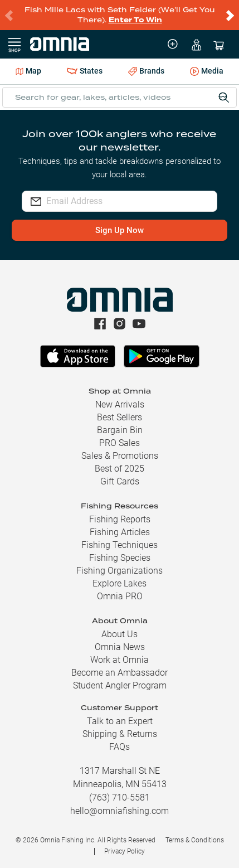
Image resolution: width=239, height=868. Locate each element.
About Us (119, 634)
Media (207, 72)
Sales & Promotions (120, 456)
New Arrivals (120, 404)
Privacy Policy (125, 851)
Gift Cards (120, 481)
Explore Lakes (119, 583)
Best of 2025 (119, 469)
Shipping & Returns (120, 734)
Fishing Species (120, 558)
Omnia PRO (120, 596)
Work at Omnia (119, 660)
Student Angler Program (120, 685)
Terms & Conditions (195, 840)
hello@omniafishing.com (119, 811)
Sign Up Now (119, 230)
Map (29, 71)
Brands (146, 71)
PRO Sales (119, 443)
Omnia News (120, 647)
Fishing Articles (120, 532)
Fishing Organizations (119, 571)
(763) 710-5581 (119, 797)
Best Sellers (119, 417)
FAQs (119, 747)
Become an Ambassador (119, 673)
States (85, 71)
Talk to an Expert (120, 721)
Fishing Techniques (119, 545)
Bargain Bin (120, 430)
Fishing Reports (120, 519)
